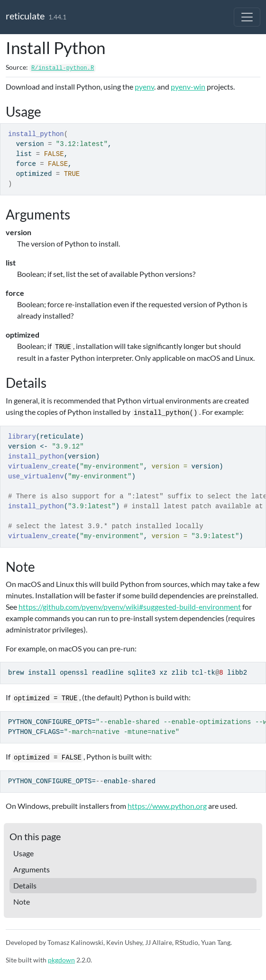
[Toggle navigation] (247, 17)
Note (22, 902)
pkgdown (61, 960)
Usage (23, 853)
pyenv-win (188, 87)
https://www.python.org (167, 806)
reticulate (25, 16)
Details (25, 885)
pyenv (144, 87)
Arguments (32, 869)
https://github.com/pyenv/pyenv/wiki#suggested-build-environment (130, 607)
